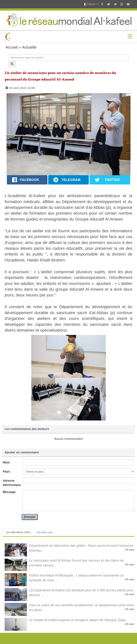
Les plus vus (45, 532)
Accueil (12, 47)
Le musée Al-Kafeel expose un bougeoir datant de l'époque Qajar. (78, 620)
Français (90, 4)
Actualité (30, 47)
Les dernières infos (18, 532)
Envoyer (30, 517)
